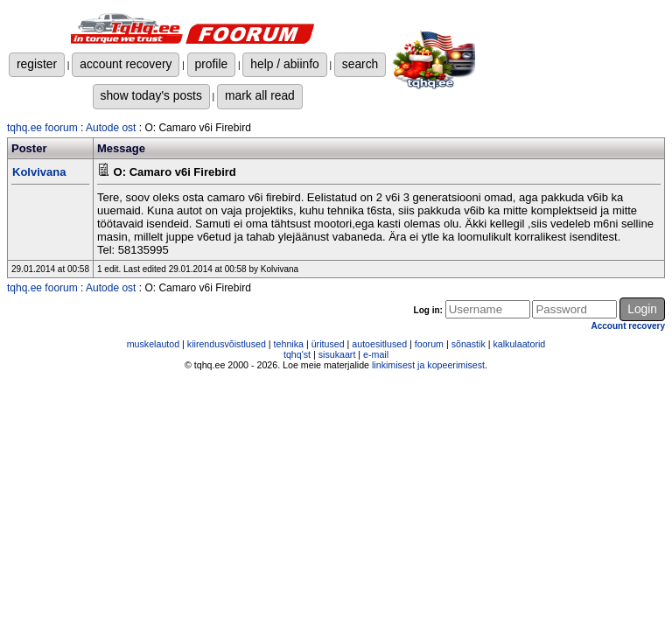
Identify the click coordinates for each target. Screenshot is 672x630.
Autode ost (111, 128)
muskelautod (153, 344)
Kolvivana (39, 172)
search (360, 64)
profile (212, 64)
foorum (429, 344)
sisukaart (337, 354)
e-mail (376, 354)
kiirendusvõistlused (227, 344)
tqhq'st (297, 354)
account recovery (126, 64)
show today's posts (151, 95)
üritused (328, 344)
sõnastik (469, 344)
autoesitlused (379, 344)
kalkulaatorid (519, 344)
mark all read (260, 95)
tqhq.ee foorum (42, 128)
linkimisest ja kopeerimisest (428, 365)
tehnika (289, 344)
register (37, 64)
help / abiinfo (284, 64)
